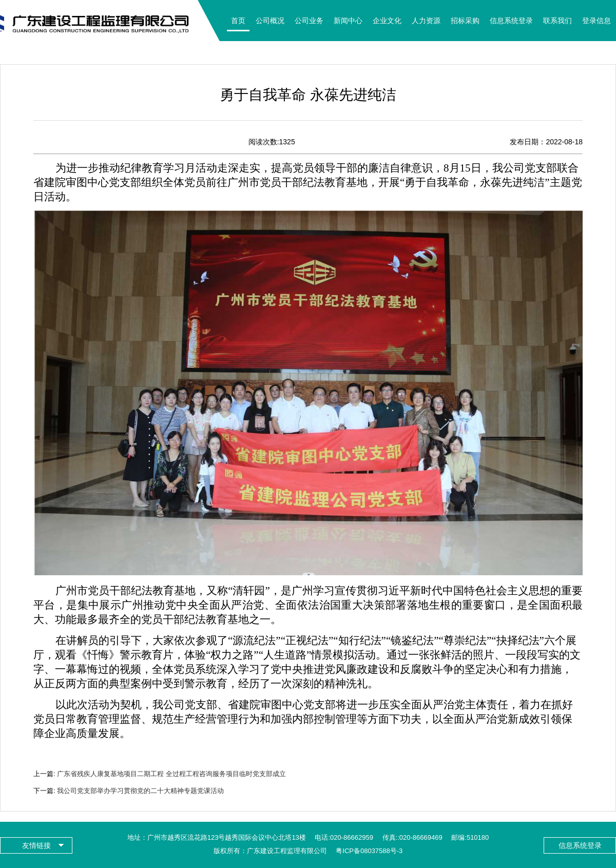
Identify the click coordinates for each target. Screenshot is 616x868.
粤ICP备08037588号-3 (369, 851)
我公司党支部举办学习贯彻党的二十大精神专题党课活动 (140, 791)
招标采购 (465, 21)
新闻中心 (348, 21)
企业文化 (387, 21)
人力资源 (426, 21)
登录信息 (596, 21)
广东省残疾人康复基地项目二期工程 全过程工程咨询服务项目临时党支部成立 (171, 774)
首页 (238, 21)
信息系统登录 (511, 21)
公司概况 (270, 21)
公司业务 (309, 21)
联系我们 (557, 21)
